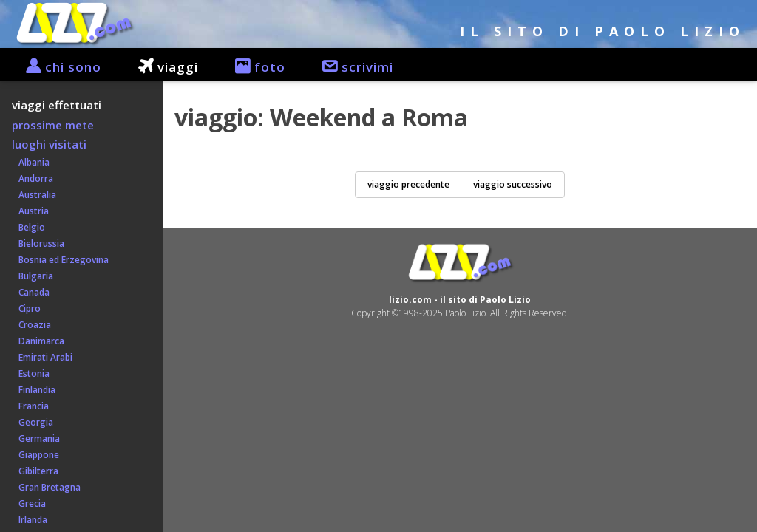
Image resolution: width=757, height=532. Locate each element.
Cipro (26, 308)
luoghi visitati (49, 144)
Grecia (29, 504)
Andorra (33, 178)
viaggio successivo (513, 184)
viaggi (161, 67)
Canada (31, 292)
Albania (31, 162)
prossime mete (53, 125)
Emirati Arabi (42, 357)
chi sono (56, 67)
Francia (30, 406)
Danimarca (38, 341)
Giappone (35, 455)
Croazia (31, 325)
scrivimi (350, 67)
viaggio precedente (408, 184)
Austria (30, 211)
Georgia (33, 422)
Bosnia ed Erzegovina (60, 260)
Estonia (31, 374)
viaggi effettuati (57, 105)
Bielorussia (38, 243)
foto (253, 67)
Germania (36, 439)
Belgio (28, 227)
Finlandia (34, 390)
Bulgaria (33, 276)
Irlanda (30, 520)
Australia (34, 195)
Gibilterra (35, 471)
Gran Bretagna (46, 487)
